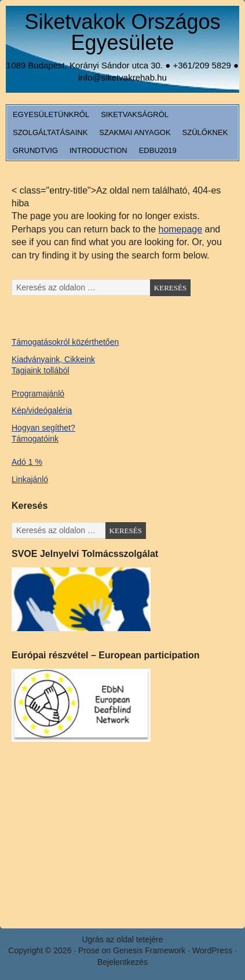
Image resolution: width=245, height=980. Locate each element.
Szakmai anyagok (135, 132)
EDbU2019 (158, 150)
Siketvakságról (135, 114)
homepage (180, 229)
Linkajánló (30, 479)
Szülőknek (205, 132)
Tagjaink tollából (41, 370)
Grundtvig (35, 150)
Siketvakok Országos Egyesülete (122, 32)
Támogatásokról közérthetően (65, 342)
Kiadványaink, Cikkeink (53, 359)
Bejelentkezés (122, 962)
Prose (89, 950)
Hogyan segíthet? (43, 428)
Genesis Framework (149, 950)
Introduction (98, 150)
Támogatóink (35, 439)
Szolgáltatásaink (50, 132)
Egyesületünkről (51, 114)
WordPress (212, 950)
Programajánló (38, 394)
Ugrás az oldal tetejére (122, 939)
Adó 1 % (27, 462)
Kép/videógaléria (42, 410)
